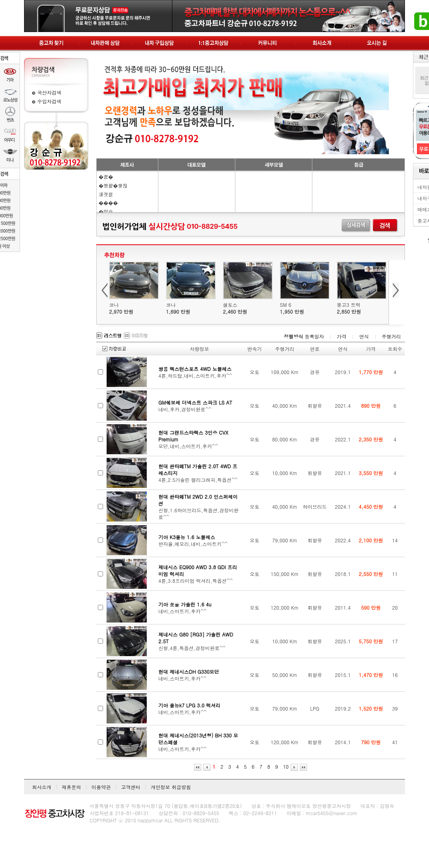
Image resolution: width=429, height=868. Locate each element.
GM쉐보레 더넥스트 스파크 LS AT (195, 402)
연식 (364, 336)
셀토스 (230, 305)
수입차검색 (49, 101)
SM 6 (285, 305)
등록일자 (314, 336)
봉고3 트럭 (349, 305)
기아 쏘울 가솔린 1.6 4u (185, 604)
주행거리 (391, 336)
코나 (114, 305)
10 (286, 766)
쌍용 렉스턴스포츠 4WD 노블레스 (195, 369)
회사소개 (42, 787)
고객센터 (131, 787)
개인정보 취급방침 (171, 787)
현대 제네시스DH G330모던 (189, 672)
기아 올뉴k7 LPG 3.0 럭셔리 (189, 705)
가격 (342, 336)
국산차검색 (49, 92)
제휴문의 (71, 787)
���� (108, 202)
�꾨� (106, 176)
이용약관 (101, 787)
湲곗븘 (106, 194)
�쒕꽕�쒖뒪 (113, 185)
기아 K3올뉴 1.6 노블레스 (187, 537)
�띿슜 (106, 211)
